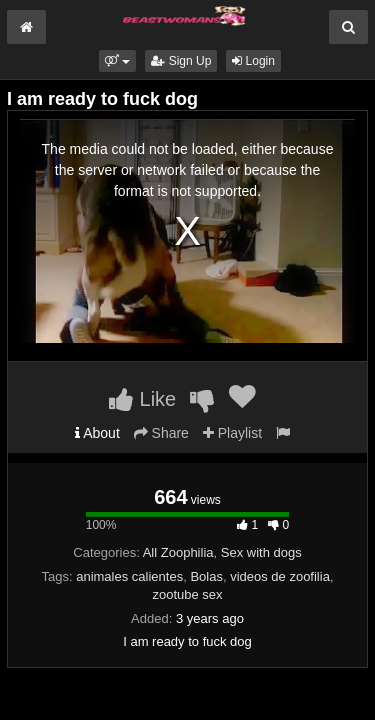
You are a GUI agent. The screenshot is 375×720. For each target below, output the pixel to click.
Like (142, 399)
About (97, 433)
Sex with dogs (261, 552)
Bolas (206, 576)
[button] (117, 61)
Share (161, 433)
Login (253, 61)
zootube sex (187, 594)
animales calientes (129, 576)
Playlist (232, 433)
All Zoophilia (178, 552)
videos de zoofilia (280, 576)
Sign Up (181, 61)
